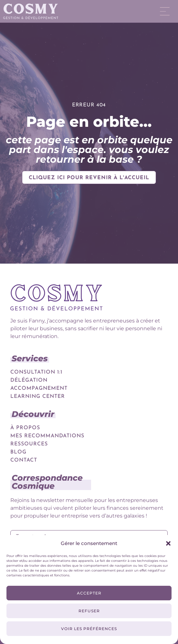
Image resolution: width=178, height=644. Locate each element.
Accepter (89, 593)
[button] (168, 543)
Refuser (89, 611)
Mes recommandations (47, 436)
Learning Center (38, 397)
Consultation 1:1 (36, 372)
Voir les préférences (89, 629)
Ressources (29, 444)
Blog (18, 452)
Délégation (29, 380)
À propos (25, 428)
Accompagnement (39, 388)
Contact (24, 460)
